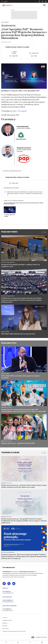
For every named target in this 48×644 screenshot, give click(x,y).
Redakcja (5, 588)
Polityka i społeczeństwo (8, 552)
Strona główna (5, 22)
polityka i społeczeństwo (8, 262)
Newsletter (5, 626)
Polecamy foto (9, 343)
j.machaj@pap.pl (7, 609)
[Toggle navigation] (44, 5)
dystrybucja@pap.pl (8, 600)
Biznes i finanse (5, 374)
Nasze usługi (6, 629)
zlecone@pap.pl (7, 591)
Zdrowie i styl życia (6, 407)
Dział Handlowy (7, 597)
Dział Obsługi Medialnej (10, 606)
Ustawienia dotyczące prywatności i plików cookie (14, 631)
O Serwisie (5, 618)
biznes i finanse (5, 332)
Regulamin (5, 623)
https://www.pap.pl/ (20, 111)
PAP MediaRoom (9, 568)
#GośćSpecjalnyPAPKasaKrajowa (12, 171)
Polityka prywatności (7, 620)
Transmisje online (10, 453)
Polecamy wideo (9, 232)
